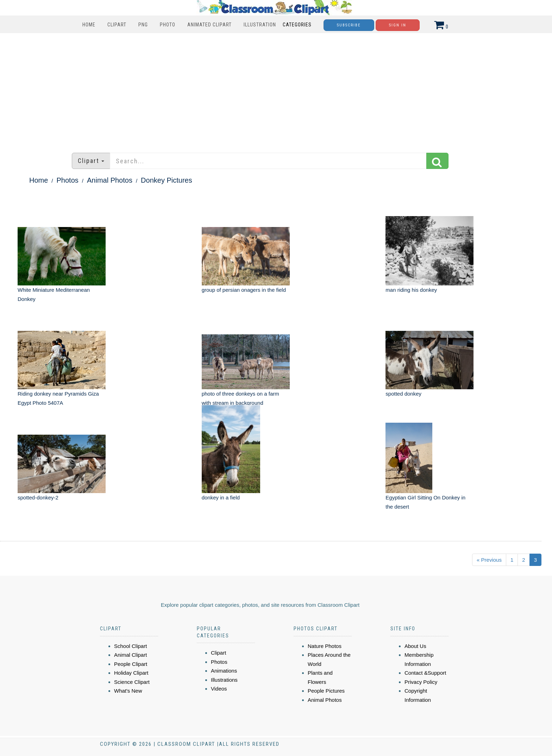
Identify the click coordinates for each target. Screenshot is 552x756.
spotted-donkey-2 (38, 497)
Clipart (117, 25)
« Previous (489, 560)
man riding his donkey (411, 290)
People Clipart (131, 664)
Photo (168, 25)
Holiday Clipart (131, 673)
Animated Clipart (209, 25)
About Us (415, 646)
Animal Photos (110, 180)
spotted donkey (403, 394)
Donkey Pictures (167, 180)
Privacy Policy (421, 682)
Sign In (398, 25)
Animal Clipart (130, 655)
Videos (219, 689)
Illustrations (224, 680)
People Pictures (326, 691)
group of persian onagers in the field (244, 290)
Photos (68, 180)
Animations (224, 671)
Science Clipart (132, 682)
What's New (128, 691)
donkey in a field (221, 497)
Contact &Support (425, 673)
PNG (143, 25)
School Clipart (130, 646)
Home (89, 25)
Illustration (260, 25)
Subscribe (349, 25)
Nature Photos (325, 646)
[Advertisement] (276, 89)
